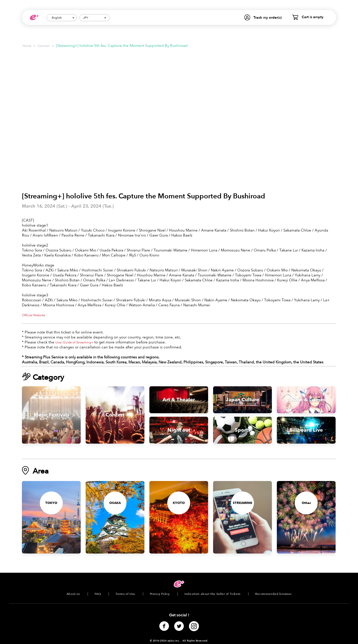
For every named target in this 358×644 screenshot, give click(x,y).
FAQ (98, 594)
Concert (44, 46)
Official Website (33, 315)
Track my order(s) (268, 18)
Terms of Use (125, 594)
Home (27, 46)
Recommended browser (273, 594)
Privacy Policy (160, 594)
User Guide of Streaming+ (74, 342)
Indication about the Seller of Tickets (212, 594)
